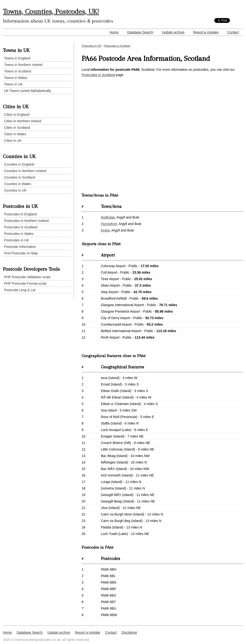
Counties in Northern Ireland (25, 171)
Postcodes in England (20, 214)
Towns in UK (13, 84)
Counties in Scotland (19, 177)
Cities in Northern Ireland (23, 121)
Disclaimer (129, 632)
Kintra (105, 230)
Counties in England (19, 164)
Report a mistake (206, 32)
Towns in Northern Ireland (23, 65)
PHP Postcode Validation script (27, 277)
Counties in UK (15, 190)
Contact (233, 32)
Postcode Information (20, 247)
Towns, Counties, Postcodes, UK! (51, 11)
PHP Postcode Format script (25, 283)
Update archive (173, 32)
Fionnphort (109, 224)
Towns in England (17, 58)
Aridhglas (108, 217)
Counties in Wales (18, 184)
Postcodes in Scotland (21, 227)
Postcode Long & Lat (20, 290)
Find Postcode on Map (21, 253)
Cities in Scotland (17, 128)
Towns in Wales (16, 78)
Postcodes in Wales (19, 234)
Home (114, 32)
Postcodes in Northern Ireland (26, 221)
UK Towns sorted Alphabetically (28, 91)
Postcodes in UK (17, 240)
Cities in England (17, 115)
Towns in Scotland (18, 71)
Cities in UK (13, 141)
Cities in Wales (15, 134)
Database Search (140, 32)
